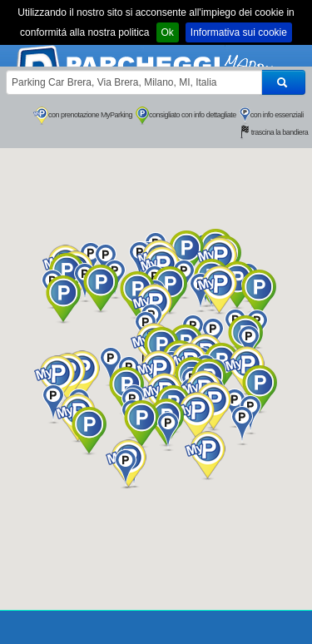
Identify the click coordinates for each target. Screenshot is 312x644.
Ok (168, 32)
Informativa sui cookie (239, 32)
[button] (194, 416)
